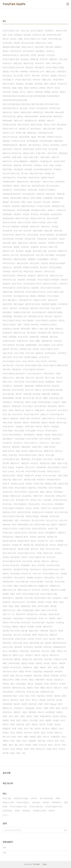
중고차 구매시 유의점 (12, 623)
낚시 (56, 749)
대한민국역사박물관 (58, 263)
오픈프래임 (25, 651)
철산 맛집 (18, 63)
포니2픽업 (40, 47)
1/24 (58, 88)
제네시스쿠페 (62, 31)
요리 (25, 741)
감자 (51, 745)
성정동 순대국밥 (10, 125)
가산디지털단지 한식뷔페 (36, 471)
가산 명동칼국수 (21, 504)
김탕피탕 (36, 288)
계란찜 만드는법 (48, 692)
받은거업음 (8, 169)
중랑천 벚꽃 (8, 292)
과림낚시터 (62, 210)
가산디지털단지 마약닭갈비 (49, 280)
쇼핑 (44, 733)
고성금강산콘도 (29, 194)
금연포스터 (59, 680)
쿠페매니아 (50, 31)
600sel (18, 423)
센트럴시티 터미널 (22, 570)
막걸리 (29, 745)
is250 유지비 (42, 149)
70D (34, 55)
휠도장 (27, 198)
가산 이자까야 (42, 361)
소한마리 (28, 733)
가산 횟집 (20, 365)
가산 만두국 (52, 410)
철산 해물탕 (38, 231)
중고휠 (25, 631)
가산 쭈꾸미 (18, 414)
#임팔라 (43, 121)
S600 (26, 423)
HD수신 (61, 639)
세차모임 (48, 647)
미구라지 (15, 349)
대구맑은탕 (16, 557)
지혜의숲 (58, 169)
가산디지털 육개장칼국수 (13, 435)
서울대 (57, 720)
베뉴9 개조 (26, 186)
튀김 (23, 716)
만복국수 (39, 272)
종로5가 (18, 712)
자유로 (34, 537)
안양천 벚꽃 (20, 292)
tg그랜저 (51, 623)
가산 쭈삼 (7, 414)
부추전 (37, 733)
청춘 (5, 716)
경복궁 (43, 88)
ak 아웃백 (8, 357)
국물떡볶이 (26, 565)
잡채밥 (54, 606)
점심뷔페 (39, 684)
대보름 (47, 676)
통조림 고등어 (29, 153)
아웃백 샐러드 (51, 353)
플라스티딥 (51, 72)
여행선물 (56, 394)
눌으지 (42, 455)
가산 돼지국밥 (9, 394)
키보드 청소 (49, 553)
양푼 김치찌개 (9, 451)
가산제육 (20, 239)
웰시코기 (59, 688)
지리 (42, 619)
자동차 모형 (25, 419)
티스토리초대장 (28, 43)
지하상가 (42, 565)
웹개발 (29, 251)
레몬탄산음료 (29, 149)
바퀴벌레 (33, 712)
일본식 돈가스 (9, 378)
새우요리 (14, 308)
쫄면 (16, 586)
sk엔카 (53, 619)
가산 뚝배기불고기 (11, 300)
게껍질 (59, 165)
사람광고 (30, 655)
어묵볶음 (13, 337)
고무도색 (37, 590)
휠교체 (24, 627)
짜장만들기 (64, 153)
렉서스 (35, 700)
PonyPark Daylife (14, 4)
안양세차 (16, 206)
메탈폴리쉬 (35, 161)
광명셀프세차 (48, 341)
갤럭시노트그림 (10, 610)
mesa (34, 541)
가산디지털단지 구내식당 (58, 467)
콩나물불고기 (9, 439)
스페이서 (39, 578)
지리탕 (25, 557)
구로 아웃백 (18, 357)
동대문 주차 (63, 545)
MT (17, 716)
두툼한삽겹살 (29, 610)
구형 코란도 (42, 153)
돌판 (43, 492)
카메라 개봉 (21, 133)
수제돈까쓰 (8, 443)
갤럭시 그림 (62, 651)
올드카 (60, 382)
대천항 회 (42, 480)
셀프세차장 (39, 659)
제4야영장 (30, 427)
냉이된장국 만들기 (11, 696)
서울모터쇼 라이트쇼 (49, 325)
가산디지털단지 (37, 31)
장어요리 (30, 68)
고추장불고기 (9, 80)
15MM (30, 578)
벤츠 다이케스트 (49, 419)
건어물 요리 (60, 459)
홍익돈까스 (46, 227)
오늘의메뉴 (28, 496)
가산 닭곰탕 (20, 431)
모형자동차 (62, 72)
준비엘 (6, 349)
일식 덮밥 (21, 378)
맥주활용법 (8, 316)
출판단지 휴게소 (22, 537)
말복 (18, 606)
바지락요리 (16, 202)
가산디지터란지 (21, 492)
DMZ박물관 (8, 521)
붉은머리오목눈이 (29, 206)
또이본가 (44, 267)
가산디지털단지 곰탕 (56, 292)
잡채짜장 (7, 157)
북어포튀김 (60, 182)
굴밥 (47, 708)
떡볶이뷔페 (36, 423)
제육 (45, 39)
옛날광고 (60, 329)
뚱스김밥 (54, 337)
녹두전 (62, 321)
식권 (66, 688)
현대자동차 (8, 712)
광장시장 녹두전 (57, 276)
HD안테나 (8, 643)
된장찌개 (7, 688)
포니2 (6, 308)
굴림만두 (7, 406)
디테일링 (30, 84)
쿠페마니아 (63, 251)
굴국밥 (50, 492)
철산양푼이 (27, 447)
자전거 (51, 741)
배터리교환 (35, 227)
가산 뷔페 (21, 471)
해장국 (20, 733)
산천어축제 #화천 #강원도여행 (15, 100)
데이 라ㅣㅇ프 (9, 614)
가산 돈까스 (56, 443)
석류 (15, 729)
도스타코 (64, 521)
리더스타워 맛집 (53, 549)
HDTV (51, 88)
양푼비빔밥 (19, 386)
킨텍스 (30, 716)
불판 (46, 398)
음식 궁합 (44, 329)
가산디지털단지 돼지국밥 (53, 390)
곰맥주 (60, 129)
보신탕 (50, 680)
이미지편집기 (9, 692)
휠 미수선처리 (23, 263)
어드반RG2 (8, 578)
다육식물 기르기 (23, 500)
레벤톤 (6, 594)
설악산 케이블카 (28, 663)
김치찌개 (33, 704)
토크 (22, 745)
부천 (63, 741)
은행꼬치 (7, 284)
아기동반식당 (43, 108)
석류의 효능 (21, 692)
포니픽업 (50, 47)
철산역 (45, 423)
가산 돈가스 (45, 443)
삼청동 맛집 (45, 463)
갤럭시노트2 (41, 43)
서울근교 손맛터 (40, 300)
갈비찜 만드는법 (19, 688)
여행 (27, 749)
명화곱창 (42, 296)
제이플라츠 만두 (21, 316)
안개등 (56, 716)
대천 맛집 (7, 480)
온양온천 (7, 602)
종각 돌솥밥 (19, 304)
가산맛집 (51, 55)
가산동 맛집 (8, 659)
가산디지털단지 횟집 (34, 365)
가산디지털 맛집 (55, 39)
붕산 (15, 243)
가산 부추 (30, 390)
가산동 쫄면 (60, 582)
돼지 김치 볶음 (50, 129)
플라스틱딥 (47, 80)
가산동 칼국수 (35, 504)
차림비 (39, 476)
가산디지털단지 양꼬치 (12, 361)
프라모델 (7, 92)
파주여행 (18, 267)
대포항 (6, 676)
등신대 (38, 655)
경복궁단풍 (42, 239)
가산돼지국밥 (9, 239)
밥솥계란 (18, 165)
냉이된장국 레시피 (46, 133)
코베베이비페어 (10, 182)
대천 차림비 (63, 476)
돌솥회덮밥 (26, 459)
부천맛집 (39, 92)
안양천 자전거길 (25, 512)
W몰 (22, 672)
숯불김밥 (45, 337)
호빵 (62, 668)
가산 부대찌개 (9, 345)
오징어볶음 (22, 684)
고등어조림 (8, 43)
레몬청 (25, 704)
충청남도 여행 (51, 484)
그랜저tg (61, 623)
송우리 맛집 (18, 272)
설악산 (35, 725)
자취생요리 (59, 492)
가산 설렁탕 (31, 431)
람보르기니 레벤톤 (59, 590)
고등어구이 (63, 84)
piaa (34, 137)
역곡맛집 (7, 88)
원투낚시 (55, 561)
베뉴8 (17, 186)
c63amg (25, 59)
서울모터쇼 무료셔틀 (11, 329)
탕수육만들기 (36, 182)
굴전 (47, 84)
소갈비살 (20, 467)
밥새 (30, 202)
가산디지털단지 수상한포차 (47, 321)
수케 (46, 165)
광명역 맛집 (49, 451)
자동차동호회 (32, 619)
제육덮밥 (45, 516)
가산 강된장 (45, 308)
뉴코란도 (42, 55)
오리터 (65, 145)
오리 (63, 720)
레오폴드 (48, 500)
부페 (33, 749)
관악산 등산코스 (54, 471)
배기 (20, 325)
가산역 (39, 639)
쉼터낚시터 (53, 300)
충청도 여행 (63, 484)
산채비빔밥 (51, 712)
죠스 (34, 565)
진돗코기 (51, 51)
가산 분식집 (24, 337)
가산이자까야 (9, 235)
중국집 (40, 663)
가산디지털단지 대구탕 (12, 561)
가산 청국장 (56, 308)
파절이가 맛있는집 (55, 137)
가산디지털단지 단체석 (28, 455)
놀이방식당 (8, 112)
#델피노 (59, 47)
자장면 (50, 696)
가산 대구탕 (28, 561)
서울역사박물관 (45, 402)
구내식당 (46, 76)
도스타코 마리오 (39, 521)
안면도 (55, 663)
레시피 (6, 39)
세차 (34, 696)
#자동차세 (59, 117)
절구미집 (7, 390)
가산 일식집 (20, 382)
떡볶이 (63, 92)
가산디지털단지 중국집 (56, 68)
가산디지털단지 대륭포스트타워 (56, 365)
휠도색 (6, 419)
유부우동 (33, 533)
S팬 (19, 610)
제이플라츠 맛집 (45, 333)
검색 (66, 830)
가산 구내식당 (9, 471)
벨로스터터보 (9, 680)
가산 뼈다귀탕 (41, 406)
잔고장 (53, 639)
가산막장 (28, 231)
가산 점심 (64, 59)
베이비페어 (41, 680)
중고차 (6, 725)
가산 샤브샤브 (48, 504)
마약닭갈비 (32, 280)
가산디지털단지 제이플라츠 (14, 508)
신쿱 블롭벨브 (44, 259)
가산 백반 (15, 72)
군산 (65, 737)
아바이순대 (26, 521)
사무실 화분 (50, 496)
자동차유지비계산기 (11, 55)
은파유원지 (53, 406)
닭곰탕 (40, 435)
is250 (14, 39)
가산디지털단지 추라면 (50, 349)
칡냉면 (53, 423)
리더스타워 (57, 63)
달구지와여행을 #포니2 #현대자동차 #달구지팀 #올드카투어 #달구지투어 (31, 104)
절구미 (39, 390)
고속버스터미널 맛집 (11, 565)
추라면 (36, 349)
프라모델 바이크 (10, 178)
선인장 (51, 733)
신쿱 (11, 35)
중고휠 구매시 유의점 (12, 631)
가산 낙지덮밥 (53, 296)
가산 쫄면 (50, 582)
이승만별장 (61, 255)
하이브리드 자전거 (11, 672)
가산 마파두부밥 (62, 512)
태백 (53, 708)
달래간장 (40, 353)
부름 (40, 553)
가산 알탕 (51, 455)
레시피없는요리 (10, 210)
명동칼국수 (28, 668)
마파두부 (55, 684)
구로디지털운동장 (47, 235)
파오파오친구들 (10, 117)
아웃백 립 (63, 353)
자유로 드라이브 (21, 533)
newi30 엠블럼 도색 (29, 586)
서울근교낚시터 (10, 341)
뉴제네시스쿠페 (40, 35)
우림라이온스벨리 (55, 35)
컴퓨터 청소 (44, 635)
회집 (5, 455)
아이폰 (6, 749)
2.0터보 (44, 247)
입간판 (46, 655)
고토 (46, 639)
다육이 (25, 680)
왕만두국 (30, 410)
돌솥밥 (6, 72)
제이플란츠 (60, 504)
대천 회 (7, 484)
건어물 (6, 463)
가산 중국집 (53, 610)
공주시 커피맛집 (39, 223)
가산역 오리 (27, 574)
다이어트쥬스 (37, 129)
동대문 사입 (29, 545)
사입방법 (60, 541)
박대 (49, 63)
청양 (5, 488)
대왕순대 (32, 276)
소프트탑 (24, 108)
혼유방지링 (22, 276)
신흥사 (29, 508)
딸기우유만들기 (35, 145)
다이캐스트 (62, 419)
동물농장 (7, 729)
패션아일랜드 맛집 (26, 525)
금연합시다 (8, 190)
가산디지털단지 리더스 (27, 553)
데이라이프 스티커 (37, 72)
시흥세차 (7, 206)
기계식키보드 (16, 668)
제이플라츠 (40, 68)
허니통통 (42, 137)
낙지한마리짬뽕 (24, 210)
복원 (13, 725)
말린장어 (26, 463)
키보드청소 (8, 504)
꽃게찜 (6, 668)
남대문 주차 (44, 541)
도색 (5, 651)
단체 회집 (13, 455)
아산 (11, 716)
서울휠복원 (48, 198)
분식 (11, 745)
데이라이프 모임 (10, 280)
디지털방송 (14, 651)
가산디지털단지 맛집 (11, 31)
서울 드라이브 (25, 529)
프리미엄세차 (29, 51)
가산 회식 (44, 59)
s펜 (13, 676)
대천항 (29, 484)
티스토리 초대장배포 (24, 676)
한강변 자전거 (59, 508)
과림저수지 (8, 63)
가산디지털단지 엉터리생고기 (15, 374)
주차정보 (44, 614)
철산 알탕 (49, 231)
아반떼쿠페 (8, 333)
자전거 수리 (47, 508)
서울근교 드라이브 (11, 529)
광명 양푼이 (38, 447)
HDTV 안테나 (9, 84)
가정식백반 (43, 488)
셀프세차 (15, 419)
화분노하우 (62, 496)
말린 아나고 (18, 480)
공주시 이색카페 (25, 223)
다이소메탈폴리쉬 (21, 161)
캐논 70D (54, 247)
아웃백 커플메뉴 (32, 357)
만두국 (6, 700)
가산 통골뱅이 (29, 321)
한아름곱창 (19, 169)
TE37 (28, 76)
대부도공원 (33, 190)
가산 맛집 (25, 31)
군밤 (56, 668)
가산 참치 (52, 557)
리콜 (13, 720)
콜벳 (65, 402)
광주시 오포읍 (31, 402)
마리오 (63, 749)
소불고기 (57, 402)
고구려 (58, 745)
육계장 (41, 602)
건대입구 (59, 553)
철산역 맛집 (29, 63)
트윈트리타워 (34, 178)
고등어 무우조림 (44, 206)
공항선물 (28, 394)
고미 (52, 541)
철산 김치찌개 (22, 451)
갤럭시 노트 (8, 708)
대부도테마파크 (21, 190)
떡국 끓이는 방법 (40, 251)
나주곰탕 (34, 720)
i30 (5, 35)
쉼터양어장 (8, 304)
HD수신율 (18, 643)
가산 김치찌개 (58, 345)
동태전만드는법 (59, 206)
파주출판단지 (51, 533)
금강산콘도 (51, 194)
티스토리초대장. (53, 186)
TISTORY (36, 864)
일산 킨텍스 (34, 631)
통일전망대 (49, 672)
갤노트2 (54, 631)
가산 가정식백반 (56, 488)
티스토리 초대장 (10, 737)
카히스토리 (27, 623)
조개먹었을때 (33, 141)
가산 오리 (37, 574)
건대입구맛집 (31, 239)
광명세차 (54, 59)
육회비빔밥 (8, 704)
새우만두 (43, 243)
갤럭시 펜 (7, 655)
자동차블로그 (20, 619)
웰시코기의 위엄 (22, 218)
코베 (32, 341)
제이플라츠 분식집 (36, 316)
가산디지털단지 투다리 (33, 284)
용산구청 (34, 308)
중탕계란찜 (59, 141)
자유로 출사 (8, 533)
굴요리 (54, 525)
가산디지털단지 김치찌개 (51, 288)
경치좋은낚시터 (26, 300)
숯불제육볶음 (32, 345)
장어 (59, 708)
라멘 (20, 737)
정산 (19, 741)
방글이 (6, 51)
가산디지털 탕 (52, 431)
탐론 (61, 631)
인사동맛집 (32, 333)
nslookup (8, 635)
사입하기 (7, 545)
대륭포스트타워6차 (31, 267)
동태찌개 (16, 447)
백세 (24, 202)
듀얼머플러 (8, 214)
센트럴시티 (8, 570)
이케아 (38, 729)
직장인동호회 (55, 614)
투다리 (19, 394)
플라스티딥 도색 (10, 590)
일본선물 (47, 394)
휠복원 (6, 202)
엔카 (60, 619)
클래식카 (54, 635)
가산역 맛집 (34, 492)
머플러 (6, 720)
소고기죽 (15, 255)
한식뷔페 (36, 76)
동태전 (21, 476)
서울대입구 (56, 737)
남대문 (47, 663)
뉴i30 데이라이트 (40, 529)
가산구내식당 (9, 639)
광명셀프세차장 (60, 647)
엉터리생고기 (50, 374)
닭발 (15, 88)
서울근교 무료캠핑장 (48, 190)
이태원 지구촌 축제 (56, 243)
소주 (62, 729)
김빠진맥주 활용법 (56, 312)
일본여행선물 (9, 398)
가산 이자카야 (29, 361)
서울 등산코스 (9, 427)
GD (57, 741)
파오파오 (15, 700)
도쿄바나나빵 (29, 398)
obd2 (62, 239)
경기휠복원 (59, 198)
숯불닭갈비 (51, 382)
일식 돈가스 (8, 382)
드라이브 (47, 729)
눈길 (42, 720)
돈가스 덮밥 (50, 378)
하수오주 (63, 76)
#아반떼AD (8, 121)
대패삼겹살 (30, 708)
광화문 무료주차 (48, 178)
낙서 (27, 729)
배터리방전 (8, 165)
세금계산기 (19, 708)
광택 (54, 651)
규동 (37, 688)
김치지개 (7, 447)
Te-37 (60, 578)
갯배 (5, 337)
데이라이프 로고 (19, 602)
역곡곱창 (29, 169)
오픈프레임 (36, 651)
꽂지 (61, 704)
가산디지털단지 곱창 (11, 59)
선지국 (43, 725)
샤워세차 (59, 341)
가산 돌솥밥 (37, 459)
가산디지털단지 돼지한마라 (34, 370)
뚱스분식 (59, 316)
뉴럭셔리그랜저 (39, 623)
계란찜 (6, 684)
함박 (59, 374)
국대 (47, 704)
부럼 (34, 606)
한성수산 (60, 451)
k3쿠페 (6, 255)
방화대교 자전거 (10, 512)
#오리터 (51, 121)
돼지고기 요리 (9, 251)
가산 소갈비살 (9, 467)
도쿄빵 (19, 398)
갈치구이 (46, 561)
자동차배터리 (46, 716)
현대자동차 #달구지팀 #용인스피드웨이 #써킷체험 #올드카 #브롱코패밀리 (32, 96)
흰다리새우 (8, 247)
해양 (18, 680)
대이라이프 (21, 614)
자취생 (6, 557)
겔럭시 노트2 (19, 655)
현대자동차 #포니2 (11, 108)
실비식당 (41, 194)
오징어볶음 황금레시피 (44, 169)
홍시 (13, 684)
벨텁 (38, 341)
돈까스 (40, 708)
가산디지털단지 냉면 (43, 598)
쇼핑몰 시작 (18, 545)
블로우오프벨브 (21, 259)
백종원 (48, 92)
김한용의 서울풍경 (50, 304)
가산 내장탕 (8, 431)
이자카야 (51, 700)
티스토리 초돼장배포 (11, 227)
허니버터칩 (28, 165)
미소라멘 (40, 378)
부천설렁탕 (45, 214)
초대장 (56, 92)
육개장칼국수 (30, 435)
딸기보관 (24, 145)
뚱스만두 (49, 316)
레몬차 (37, 508)
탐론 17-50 (21, 235)
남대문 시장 (53, 537)
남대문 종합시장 (10, 541)
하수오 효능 (8, 647)
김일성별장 (38, 672)
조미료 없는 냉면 (57, 398)
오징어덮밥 (21, 439)
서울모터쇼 (58, 598)
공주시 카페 (53, 223)
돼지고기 (59, 733)
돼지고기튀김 (49, 182)
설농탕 (17, 247)
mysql (54, 704)
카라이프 (18, 149)
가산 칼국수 (63, 410)
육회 (41, 704)
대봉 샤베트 (18, 157)
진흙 (11, 410)
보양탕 (64, 574)
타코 (15, 525)
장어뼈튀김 (8, 186)
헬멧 (43, 688)
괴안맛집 (35, 214)
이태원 (6, 753)
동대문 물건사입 (42, 545)
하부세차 (37, 80)
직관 (43, 549)
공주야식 (64, 284)
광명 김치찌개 (50, 447)
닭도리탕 (42, 741)
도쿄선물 (37, 394)
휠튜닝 (16, 627)
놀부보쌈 (7, 525)
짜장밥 (6, 496)
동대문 (17, 704)
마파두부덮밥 (15, 663)
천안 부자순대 (24, 125)
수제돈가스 (19, 443)
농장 (37, 716)
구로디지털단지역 (39, 312)
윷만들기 (7, 141)
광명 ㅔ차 (45, 414)
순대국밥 (39, 647)
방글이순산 (33, 133)
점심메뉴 (21, 84)
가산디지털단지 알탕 (11, 459)
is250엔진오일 (39, 186)
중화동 (34, 296)
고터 (63, 570)
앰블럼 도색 (55, 586)
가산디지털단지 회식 (33, 39)
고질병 (49, 602)
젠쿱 (21, 39)
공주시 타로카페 (10, 223)
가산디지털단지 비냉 (31, 594)
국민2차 (65, 280)
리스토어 (18, 635)
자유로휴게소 (9, 537)
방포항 (63, 663)
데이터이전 (8, 161)
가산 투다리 (18, 284)
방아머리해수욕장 (28, 255)
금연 (19, 720)
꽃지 (17, 521)
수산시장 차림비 (50, 476)
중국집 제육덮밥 (33, 516)
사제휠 (39, 627)
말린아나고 (16, 463)
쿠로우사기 (40, 63)
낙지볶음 (39, 84)
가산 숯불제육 (45, 345)
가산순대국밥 (33, 235)
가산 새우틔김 (46, 439)
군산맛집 (49, 659)
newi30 (28, 35)
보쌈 (22, 700)
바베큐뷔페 (42, 467)
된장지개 (56, 157)
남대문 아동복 (24, 541)
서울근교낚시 (23, 341)
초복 (62, 602)
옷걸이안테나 (59, 80)
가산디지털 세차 (57, 414)
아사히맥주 (8, 296)
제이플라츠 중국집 (39, 210)
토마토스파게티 (10, 476)
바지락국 (35, 549)
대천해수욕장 (9, 582)
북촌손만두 (17, 406)
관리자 (45, 864)
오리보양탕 (16, 574)
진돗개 (50, 688)
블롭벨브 (32, 259)
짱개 (38, 610)
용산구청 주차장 (37, 174)
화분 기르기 (39, 496)
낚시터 (65, 708)
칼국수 (31, 92)
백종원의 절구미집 (44, 386)
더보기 (5, 815)
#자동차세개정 (47, 117)
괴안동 (27, 214)
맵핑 (37, 668)
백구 (50, 668)
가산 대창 (18, 231)
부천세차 (56, 202)
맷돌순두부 (30, 476)
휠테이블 (61, 194)
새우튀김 (34, 88)
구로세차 (38, 202)
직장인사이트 (33, 614)
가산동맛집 (29, 647)
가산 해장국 (28, 406)
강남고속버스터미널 (51, 570)
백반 (56, 602)
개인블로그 (8, 619)
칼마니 (35, 329)
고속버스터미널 (54, 565)
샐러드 (26, 720)
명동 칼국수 (40, 410)
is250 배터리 (60, 161)
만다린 (31, 684)
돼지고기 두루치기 (51, 284)
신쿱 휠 (45, 263)
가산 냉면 (29, 598)
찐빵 (35, 635)
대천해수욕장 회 (54, 480)
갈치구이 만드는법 (11, 137)
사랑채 (27, 325)
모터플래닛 (41, 51)
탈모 (40, 737)
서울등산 (20, 427)
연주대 (47, 427)
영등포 (60, 712)
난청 (26, 643)
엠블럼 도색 (44, 586)
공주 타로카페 (53, 218)
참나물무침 (62, 125)
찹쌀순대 (63, 525)
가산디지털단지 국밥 (49, 594)
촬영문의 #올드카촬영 (12, 47)
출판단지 (62, 533)
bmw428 (60, 112)
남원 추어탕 (8, 353)
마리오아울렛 (44, 606)
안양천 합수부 (39, 512)
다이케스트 (8, 76)
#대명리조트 (39, 112)
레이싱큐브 (25, 55)
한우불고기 (8, 402)
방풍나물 (35, 59)
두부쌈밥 (7, 272)
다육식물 (27, 635)
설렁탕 (54, 76)
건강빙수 (55, 259)
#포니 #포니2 (28, 47)
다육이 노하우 (9, 500)
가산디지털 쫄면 (37, 582)
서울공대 (55, 427)
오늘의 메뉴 (8, 492)
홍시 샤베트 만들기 (32, 157)
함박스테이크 (58, 435)
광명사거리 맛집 (36, 451)
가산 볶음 (21, 345)
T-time (25, 174)
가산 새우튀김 (33, 439)
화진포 (54, 84)
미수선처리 (35, 263)
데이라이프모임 (10, 276)
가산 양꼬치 (45, 357)
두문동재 (20, 251)
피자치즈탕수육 (10, 288)
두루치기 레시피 (19, 141)
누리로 (64, 676)
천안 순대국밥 (37, 125)
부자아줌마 (26, 329)
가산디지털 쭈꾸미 (32, 414)
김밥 (50, 749)
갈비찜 (58, 696)
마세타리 (36, 325)
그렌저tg (7, 627)
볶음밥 (33, 737)
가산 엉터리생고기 (35, 374)
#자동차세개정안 (32, 117)
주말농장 (19, 35)
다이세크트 (36, 419)
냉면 (27, 88)
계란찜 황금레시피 (11, 145)
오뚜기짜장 (53, 153)
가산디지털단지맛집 (24, 80)
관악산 (6, 574)
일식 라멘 (30, 378)
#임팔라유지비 (31, 121)
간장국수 (56, 386)
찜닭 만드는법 (20, 333)
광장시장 (21, 725)
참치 (28, 725)
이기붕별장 (50, 255)
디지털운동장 (62, 235)
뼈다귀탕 (45, 631)
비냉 (19, 594)
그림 (13, 749)
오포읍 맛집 (19, 402)
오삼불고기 (8, 386)
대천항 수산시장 (18, 484)
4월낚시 (52, 210)
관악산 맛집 (62, 423)
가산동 (31, 639)
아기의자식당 (55, 108)
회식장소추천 (9, 365)
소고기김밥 (8, 586)
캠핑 (5, 745)
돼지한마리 (17, 370)
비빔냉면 (55, 676)
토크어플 (7, 243)
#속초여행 (50, 112)
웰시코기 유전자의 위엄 (13, 153)
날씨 (13, 753)
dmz (32, 680)
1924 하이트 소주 (11, 129)
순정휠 (31, 627)
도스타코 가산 (53, 521)
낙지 (28, 700)
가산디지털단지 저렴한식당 (26, 488)
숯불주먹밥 (35, 337)
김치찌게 (19, 647)
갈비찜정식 (8, 312)
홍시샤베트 (46, 157)
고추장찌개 (63, 304)
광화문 (49, 720)
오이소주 (35, 463)
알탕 (21, 88)
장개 (44, 610)
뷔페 (36, 745)
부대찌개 (59, 672)
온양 (66, 598)
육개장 (17, 43)
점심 (25, 712)
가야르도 (46, 590)
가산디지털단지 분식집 (12, 321)
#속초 (17, 112)
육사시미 (46, 651)
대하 (65, 696)
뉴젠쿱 (56, 227)
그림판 (63, 684)
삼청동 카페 (27, 659)
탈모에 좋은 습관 (37, 643)
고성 (22, 696)
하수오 (47, 737)
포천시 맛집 (29, 272)
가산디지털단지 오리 (51, 574)
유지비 (64, 716)
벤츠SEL (57, 439)
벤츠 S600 (8, 423)
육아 (13, 741)
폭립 (5, 663)
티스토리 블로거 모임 (12, 174)
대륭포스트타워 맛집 (22, 312)
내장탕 (48, 435)
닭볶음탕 (33, 741)
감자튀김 (42, 696)
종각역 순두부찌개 (33, 304)
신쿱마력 (35, 247)
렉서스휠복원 (37, 198)
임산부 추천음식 (10, 325)
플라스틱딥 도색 (25, 590)
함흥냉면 (20, 598)
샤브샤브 (43, 745)
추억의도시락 (59, 333)
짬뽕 (26, 737)
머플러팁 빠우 (47, 161)
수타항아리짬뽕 (46, 141)
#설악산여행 (27, 112)
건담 (21, 729)
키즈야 (33, 108)
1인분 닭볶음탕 (56, 267)
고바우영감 (23, 178)
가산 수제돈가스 (32, 443)
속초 (13, 733)
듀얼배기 (18, 214)
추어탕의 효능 (26, 349)
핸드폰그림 (20, 410)
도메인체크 (56, 145)
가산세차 (47, 202)
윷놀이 (44, 668)
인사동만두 (53, 239)
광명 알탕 (59, 231)
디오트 (53, 545)
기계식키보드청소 (61, 500)
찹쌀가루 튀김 (23, 182)
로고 (28, 696)
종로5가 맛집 (43, 276)
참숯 (54, 463)
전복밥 (6, 198)
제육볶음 (25, 72)
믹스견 (39, 398)
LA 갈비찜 (54, 149)
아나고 (23, 92)
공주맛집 (42, 537)
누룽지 (6, 733)
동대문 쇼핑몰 (24, 549)
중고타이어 (48, 627)
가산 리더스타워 (10, 553)
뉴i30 (42, 533)
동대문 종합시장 (10, 549)
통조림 (18, 659)
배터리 (6, 741)
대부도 (58, 725)
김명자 (30, 688)
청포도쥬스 (8, 267)
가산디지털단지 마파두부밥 (14, 516)
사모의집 (26, 247)
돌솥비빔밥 (30, 386)
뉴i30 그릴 (53, 529)
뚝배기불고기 (9, 598)
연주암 (39, 427)
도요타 (60, 700)
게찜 (52, 165)
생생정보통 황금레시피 (12, 194)
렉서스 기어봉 (50, 125)
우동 (50, 43)
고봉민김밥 (24, 308)
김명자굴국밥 (9, 218)
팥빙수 (55, 729)
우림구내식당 (21, 639)
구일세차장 (8, 231)
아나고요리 (48, 459)
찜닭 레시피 (24, 243)
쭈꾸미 (29, 672)
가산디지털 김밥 (22, 582)
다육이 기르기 (37, 500)
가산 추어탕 (20, 353)
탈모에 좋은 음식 (60, 643)
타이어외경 (8, 149)
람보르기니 (41, 749)
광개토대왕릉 (16, 198)
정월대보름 (26, 606)
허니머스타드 (50, 272)
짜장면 (20, 749)
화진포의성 (8, 259)
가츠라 (60, 378)
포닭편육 (22, 280)
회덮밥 (43, 700)
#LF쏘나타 (19, 121)
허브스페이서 (20, 578)
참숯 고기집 (63, 463)
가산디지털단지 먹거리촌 (36, 292)
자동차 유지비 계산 (38, 218)
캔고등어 (34, 243)
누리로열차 (32, 602)
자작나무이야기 (10, 263)
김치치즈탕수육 (24, 288)
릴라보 (21, 117)
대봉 (52, 329)
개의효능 (38, 165)
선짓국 (46, 145)
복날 (11, 606)
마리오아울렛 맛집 (42, 525)
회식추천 (7, 370)
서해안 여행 (39, 484)
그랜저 (51, 725)
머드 (5, 410)
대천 (11, 488)
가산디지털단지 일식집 (35, 382)
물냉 (13, 594)
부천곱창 (25, 227)
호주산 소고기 (9, 133)
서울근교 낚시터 (61, 659)
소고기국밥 (19, 76)
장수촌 (41, 712)
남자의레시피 (16, 51)
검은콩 (48, 643)
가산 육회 (30, 353)
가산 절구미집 (18, 390)
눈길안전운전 (57, 214)
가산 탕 (41, 431)
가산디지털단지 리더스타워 (14, 68)
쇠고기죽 (40, 255)
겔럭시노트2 (16, 496)
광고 (19, 753)
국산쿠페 (53, 251)
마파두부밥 (55, 516)
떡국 (65, 745)
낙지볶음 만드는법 (22, 296)
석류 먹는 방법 (33, 692)
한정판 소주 (24, 129)
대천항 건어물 (30, 480)
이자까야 (53, 361)
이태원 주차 (50, 174)
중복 (5, 606)
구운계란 (50, 512)
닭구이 (62, 406)
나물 (47, 684)
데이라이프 (55, 655)
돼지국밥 (38, 676)
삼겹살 (16, 92)
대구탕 (37, 561)
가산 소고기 (31, 467)
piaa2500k (25, 137)
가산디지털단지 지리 (38, 557)
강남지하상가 (36, 570)
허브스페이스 (50, 578)
